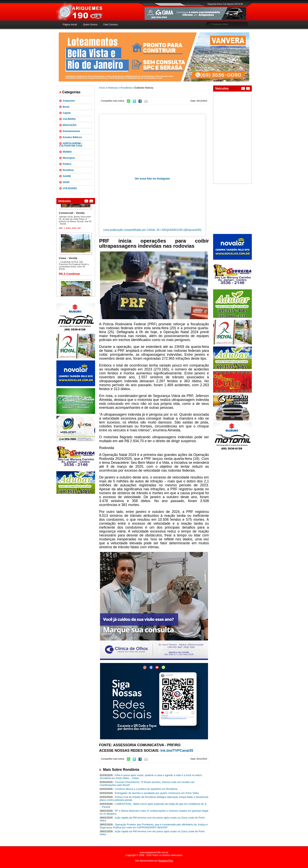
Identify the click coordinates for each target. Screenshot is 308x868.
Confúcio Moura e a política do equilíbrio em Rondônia (146, 789)
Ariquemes (69, 101)
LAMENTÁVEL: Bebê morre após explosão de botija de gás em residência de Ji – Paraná (153, 805)
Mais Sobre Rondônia (121, 770)
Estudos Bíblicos (72, 137)
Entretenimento (71, 131)
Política (67, 164)
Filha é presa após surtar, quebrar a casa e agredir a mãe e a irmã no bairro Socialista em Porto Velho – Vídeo (151, 777)
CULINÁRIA (69, 119)
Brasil (66, 107)
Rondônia (68, 170)
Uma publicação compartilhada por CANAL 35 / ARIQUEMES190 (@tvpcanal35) (152, 230)
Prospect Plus (166, 861)
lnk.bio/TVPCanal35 (177, 751)
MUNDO (67, 152)
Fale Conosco (111, 25)
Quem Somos (90, 25)
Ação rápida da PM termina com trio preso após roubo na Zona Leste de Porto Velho (152, 819)
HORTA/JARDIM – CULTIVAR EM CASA (71, 145)
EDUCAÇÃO (70, 125)
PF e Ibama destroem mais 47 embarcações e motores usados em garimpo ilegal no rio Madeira (154, 812)
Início (102, 88)
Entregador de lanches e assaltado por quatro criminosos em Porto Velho (157, 793)
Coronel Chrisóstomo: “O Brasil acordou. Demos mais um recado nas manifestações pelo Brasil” (147, 784)
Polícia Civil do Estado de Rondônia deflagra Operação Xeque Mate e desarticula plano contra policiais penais (154, 798)
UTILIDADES (70, 188)
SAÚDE (67, 176)
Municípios (69, 158)
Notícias (113, 88)
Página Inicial (70, 25)
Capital (67, 113)
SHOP (66, 182)
